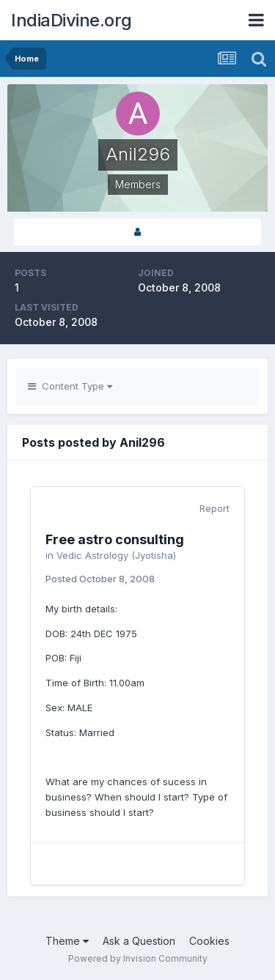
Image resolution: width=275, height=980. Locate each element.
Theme (67, 941)
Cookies (209, 941)
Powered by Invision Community (138, 958)
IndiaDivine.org (71, 20)
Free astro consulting (115, 539)
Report (214, 508)
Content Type (70, 386)
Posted (100, 579)
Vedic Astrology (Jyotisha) (116, 555)
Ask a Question (139, 941)
